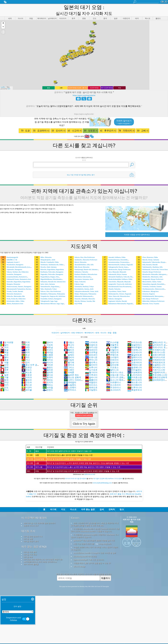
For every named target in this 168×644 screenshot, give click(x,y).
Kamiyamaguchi (9, 252)
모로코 (27, 369)
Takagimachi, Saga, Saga (46, 296)
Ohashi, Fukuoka (111, 283)
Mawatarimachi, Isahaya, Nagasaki (117, 259)
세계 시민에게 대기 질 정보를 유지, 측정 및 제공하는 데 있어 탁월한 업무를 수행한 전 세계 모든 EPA (95, 519)
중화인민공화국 (158, 372)
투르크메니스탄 (158, 369)
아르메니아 (135, 344)
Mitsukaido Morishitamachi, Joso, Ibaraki (15, 263)
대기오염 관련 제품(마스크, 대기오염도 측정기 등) (43, 554)
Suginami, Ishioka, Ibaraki (114, 296)
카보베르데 (135, 367)
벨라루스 (91, 357)
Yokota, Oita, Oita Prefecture (81, 252)
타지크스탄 (135, 337)
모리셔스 (91, 379)
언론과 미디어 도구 (31, 520)
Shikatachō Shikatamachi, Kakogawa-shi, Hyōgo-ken (80, 292)
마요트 (48, 339)
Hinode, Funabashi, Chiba (46, 257)
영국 (4, 374)
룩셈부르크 (135, 384)
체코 (4, 349)
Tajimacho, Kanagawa (11, 264)
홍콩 (4, 354)
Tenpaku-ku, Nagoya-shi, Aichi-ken (50, 291)
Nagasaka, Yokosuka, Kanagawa (49, 269)
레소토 (27, 367)
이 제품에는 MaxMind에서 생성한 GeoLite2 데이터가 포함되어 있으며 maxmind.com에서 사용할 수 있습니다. (95, 525)
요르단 (27, 362)
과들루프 (112, 339)
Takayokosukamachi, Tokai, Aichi (83, 286)
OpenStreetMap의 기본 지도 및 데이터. (89, 554)
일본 (4, 369)
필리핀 (48, 364)
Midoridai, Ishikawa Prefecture (150, 296)
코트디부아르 (157, 349)
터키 (4, 379)
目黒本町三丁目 (9, 254)
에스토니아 (135, 377)
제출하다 (106, 573)
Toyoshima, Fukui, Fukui (114, 286)
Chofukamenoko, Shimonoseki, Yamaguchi (150, 285)
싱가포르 (91, 364)
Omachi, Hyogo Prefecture (149, 266)
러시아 (48, 357)
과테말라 (70, 377)
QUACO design (79, 561)
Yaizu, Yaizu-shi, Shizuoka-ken (116, 291)
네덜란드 (91, 377)
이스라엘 (112, 337)
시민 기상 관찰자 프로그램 (84, 538)
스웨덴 (48, 349)
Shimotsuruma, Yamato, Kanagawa (16, 281)
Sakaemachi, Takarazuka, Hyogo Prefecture (150, 258)
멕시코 (27, 379)
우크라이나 (113, 382)
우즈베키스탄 (157, 344)
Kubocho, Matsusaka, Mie (13, 291)
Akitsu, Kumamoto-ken (12, 298)
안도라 (27, 377)
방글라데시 (135, 339)
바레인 (69, 347)
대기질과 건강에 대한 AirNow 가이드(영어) (108, 473)
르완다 (48, 352)
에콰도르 (91, 382)
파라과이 (91, 349)
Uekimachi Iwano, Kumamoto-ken (16, 274)
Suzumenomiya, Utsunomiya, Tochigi (115, 258)
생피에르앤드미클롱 (158, 376)
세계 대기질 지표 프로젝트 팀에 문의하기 (40, 518)
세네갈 (48, 347)
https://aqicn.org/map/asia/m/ (84, 90)
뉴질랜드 (70, 379)
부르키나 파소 (115, 367)
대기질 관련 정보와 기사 (33, 531)
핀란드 (48, 384)
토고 (26, 349)
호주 (26, 344)
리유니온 (91, 352)
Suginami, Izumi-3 (10, 257)
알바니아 (91, 372)
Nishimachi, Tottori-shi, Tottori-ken (152, 264)
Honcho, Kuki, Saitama (45, 262)
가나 (26, 354)
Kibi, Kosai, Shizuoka (79, 262)
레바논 (48, 374)
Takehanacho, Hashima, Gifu (149, 262)
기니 (4, 384)
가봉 (4, 372)
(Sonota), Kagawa (145, 288)
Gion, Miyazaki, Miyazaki (114, 266)
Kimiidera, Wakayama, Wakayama (50, 288)
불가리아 (91, 367)
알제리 (69, 349)
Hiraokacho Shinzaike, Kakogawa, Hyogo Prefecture (151, 270)
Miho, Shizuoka (43, 252)
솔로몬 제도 (71, 369)
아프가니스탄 (157, 347)
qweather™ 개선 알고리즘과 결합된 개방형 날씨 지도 (94, 535)
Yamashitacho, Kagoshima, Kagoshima (47, 282)
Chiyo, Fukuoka (77, 276)
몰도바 (27, 374)
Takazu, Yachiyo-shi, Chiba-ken (14, 266)
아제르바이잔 (157, 354)
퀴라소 (48, 379)
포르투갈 (91, 347)
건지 (26, 357)
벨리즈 (69, 344)
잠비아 (48, 337)
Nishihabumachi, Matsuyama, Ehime (149, 292)
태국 (26, 347)
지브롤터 (112, 342)
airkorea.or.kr (89, 469)
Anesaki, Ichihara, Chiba (114, 252)
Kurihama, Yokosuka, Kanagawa (49, 266)
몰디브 (48, 369)
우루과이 (91, 369)
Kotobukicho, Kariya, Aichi (81, 283)
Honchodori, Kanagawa (12, 259)
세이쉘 (27, 384)
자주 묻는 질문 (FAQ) (34, 541)
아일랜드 (91, 384)
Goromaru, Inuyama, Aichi (81, 274)
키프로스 (112, 362)
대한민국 (112, 347)
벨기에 (69, 357)
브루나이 (91, 362)
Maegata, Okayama (10, 279)
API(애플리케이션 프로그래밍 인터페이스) (40, 556)
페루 (4, 364)
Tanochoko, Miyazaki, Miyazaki (116, 276)
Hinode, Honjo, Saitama (148, 254)
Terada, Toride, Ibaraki (12, 286)
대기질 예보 (28, 551)
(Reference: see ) (84, 455)
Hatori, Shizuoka (77, 257)
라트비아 (112, 354)
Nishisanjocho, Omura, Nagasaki (117, 288)
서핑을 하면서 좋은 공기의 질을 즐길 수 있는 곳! (92, 558)
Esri (9, 83)
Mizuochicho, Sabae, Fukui (149, 276)
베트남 (48, 342)
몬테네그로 (135, 359)
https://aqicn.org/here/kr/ (84, 109)
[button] (3, 18)
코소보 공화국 (72, 372)
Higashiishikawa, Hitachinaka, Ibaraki (48, 275)
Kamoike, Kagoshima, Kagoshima (15, 276)
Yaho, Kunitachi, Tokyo (45, 283)
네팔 (4, 357)
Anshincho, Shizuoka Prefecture (83, 254)
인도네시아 (135, 347)
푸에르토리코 (157, 357)
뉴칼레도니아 (157, 359)
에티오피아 (135, 374)
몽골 (4, 344)
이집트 (69, 354)
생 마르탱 (7, 337)
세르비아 (91, 344)
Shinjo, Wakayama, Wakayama (82, 288)
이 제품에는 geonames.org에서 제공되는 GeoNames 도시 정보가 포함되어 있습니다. (95, 530)
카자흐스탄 (135, 372)
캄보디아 (112, 357)
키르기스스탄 (157, 364)
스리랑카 (112, 352)
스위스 (69, 342)
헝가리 (48, 372)
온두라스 (70, 384)
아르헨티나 (113, 377)
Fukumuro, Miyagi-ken (147, 286)
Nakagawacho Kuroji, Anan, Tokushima (115, 263)
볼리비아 (91, 359)
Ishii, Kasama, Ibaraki (147, 259)
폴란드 (48, 362)
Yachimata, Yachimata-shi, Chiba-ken (49, 260)
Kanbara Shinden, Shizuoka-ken (83, 269)
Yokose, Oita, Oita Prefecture (48, 286)
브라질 (48, 382)
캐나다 (69, 339)
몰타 (4, 352)
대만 (26, 342)
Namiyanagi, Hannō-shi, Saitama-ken (83, 265)
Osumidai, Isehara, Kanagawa (48, 293)
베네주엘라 (135, 342)
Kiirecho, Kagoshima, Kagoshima (49, 264)
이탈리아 (112, 344)
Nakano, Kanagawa (112, 293)
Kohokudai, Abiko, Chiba (12, 296)
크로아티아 (135, 357)
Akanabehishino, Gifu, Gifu (81, 259)
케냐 (4, 367)
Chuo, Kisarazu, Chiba (147, 252)
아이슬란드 (135, 364)
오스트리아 (113, 379)
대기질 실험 (28, 533)
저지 (4, 342)
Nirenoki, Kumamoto (11, 288)
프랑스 (69, 337)
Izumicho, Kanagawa (11, 269)
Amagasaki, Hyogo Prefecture (150, 274)
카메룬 (69, 367)
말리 (4, 339)
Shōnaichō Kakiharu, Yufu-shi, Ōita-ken (118, 272)
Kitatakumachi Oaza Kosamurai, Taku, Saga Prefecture (116, 282)
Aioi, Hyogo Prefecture (147, 293)
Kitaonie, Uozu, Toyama (148, 298)
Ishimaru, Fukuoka (78, 266)
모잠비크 (91, 339)
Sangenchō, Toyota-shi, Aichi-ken (117, 279)
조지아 (48, 377)
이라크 (27, 372)
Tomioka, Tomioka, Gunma (149, 281)
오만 (4, 359)
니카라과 (91, 337)
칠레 (4, 362)
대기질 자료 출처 (30, 547)
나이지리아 (135, 369)
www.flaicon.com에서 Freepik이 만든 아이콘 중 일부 (95, 547)
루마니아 (91, 354)
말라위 (48, 367)
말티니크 (112, 364)
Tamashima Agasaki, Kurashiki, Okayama (150, 280)
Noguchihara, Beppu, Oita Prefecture (46, 272)
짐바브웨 (112, 359)
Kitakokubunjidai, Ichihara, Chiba (117, 274)
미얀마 (27, 382)
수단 (4, 377)
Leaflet (3, 82)
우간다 (48, 344)
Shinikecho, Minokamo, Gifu (149, 271)
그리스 (69, 362)
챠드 (26, 352)
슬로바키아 (135, 354)
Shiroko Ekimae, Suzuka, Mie (82, 296)
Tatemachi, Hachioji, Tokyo (81, 281)
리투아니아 (135, 382)
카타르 (48, 359)
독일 (4, 347)
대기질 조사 (28, 526)
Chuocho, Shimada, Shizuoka (82, 293)
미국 (26, 337)
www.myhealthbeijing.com (102, 477)
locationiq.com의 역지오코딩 (85, 551)
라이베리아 (135, 379)
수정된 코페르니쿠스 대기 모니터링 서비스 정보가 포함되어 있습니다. (95, 543)
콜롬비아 (91, 374)
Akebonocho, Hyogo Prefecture (116, 264)
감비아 (69, 352)
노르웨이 (70, 382)
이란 (26, 339)
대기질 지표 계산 (30, 549)
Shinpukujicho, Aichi (45, 254)
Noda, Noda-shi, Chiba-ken (13, 293)
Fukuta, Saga (76, 279)
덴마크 (69, 359)
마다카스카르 (157, 352)
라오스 (27, 364)
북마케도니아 (157, 362)
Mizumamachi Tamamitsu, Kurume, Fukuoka (16, 285)
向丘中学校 (75, 298)
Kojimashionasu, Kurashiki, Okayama (115, 255)
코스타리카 (113, 384)
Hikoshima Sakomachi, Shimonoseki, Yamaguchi (79, 272)
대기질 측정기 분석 (31, 536)
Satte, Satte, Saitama (45, 279)
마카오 (48, 354)
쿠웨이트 (112, 349)
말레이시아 (135, 352)
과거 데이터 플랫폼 (31, 559)
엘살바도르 (135, 349)
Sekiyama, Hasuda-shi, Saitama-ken (50, 276)
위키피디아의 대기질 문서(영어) (76, 473)
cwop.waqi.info (105, 538)
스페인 (69, 364)
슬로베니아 (135, 362)
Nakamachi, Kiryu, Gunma (114, 269)
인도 (4, 382)
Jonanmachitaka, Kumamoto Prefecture (13, 272)
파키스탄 (91, 342)
